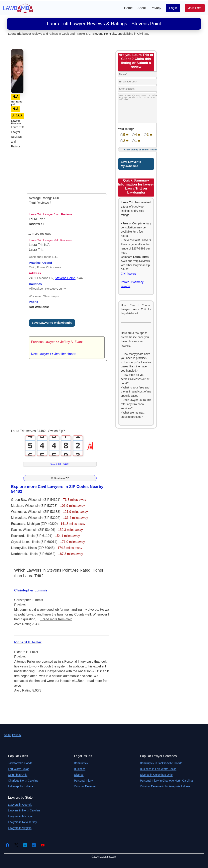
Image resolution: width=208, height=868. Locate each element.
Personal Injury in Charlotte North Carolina (166, 781)
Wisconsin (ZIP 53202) (44, 518)
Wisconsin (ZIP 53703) (41, 506)
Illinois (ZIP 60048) (42, 548)
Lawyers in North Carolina (24, 810)
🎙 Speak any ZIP (60, 478)
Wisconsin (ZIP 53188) (44, 512)
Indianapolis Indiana (21, 786)
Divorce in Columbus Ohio (156, 775)
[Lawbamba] (18, 8)
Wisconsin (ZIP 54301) (44, 500)
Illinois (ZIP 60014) (44, 542)
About (142, 8)
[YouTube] (43, 845)
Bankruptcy (81, 763)
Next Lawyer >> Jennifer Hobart (54, 354)
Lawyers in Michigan (21, 816)
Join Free (195, 8)
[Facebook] (7, 845)
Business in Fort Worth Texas (158, 769)
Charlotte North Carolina (23, 781)
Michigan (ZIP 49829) (43, 524)
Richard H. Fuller (28, 642)
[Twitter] (16, 845)
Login (173, 8)
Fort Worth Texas (19, 769)
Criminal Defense (85, 786)
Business (80, 769)
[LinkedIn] (34, 845)
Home (128, 8)
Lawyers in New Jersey (22, 822)
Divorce (79, 775)
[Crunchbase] (25, 845)
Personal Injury (83, 781)
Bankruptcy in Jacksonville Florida (161, 763)
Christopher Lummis (31, 590)
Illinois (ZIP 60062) (42, 554)
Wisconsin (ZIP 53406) (39, 530)
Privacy (156, 8)
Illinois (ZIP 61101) (39, 536)
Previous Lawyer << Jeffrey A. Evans (57, 342)
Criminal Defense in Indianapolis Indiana (165, 786)
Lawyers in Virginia (20, 828)
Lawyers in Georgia (20, 805)
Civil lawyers (129, 274)
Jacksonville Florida (20, 763)
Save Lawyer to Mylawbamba (52, 323)
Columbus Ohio (18, 775)
